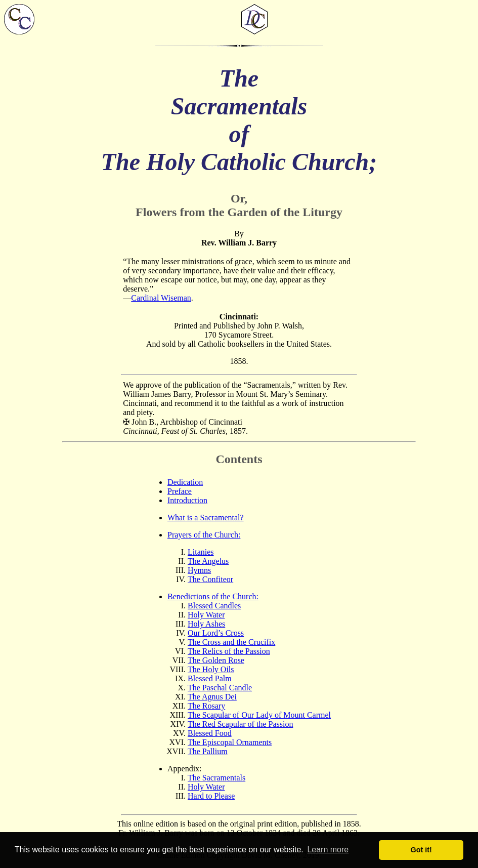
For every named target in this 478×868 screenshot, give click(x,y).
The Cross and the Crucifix (231, 642)
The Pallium (208, 751)
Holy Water (206, 615)
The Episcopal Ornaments (230, 742)
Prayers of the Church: (204, 535)
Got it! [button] (421, 850)
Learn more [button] (328, 850)
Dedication (185, 482)
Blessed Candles (214, 606)
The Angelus (208, 561)
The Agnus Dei (212, 697)
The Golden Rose (216, 660)
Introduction (187, 500)
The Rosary (206, 706)
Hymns (199, 570)
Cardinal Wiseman (161, 298)
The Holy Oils (211, 669)
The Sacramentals (216, 778)
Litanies (201, 552)
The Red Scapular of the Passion (240, 724)
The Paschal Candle (220, 688)
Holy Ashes (206, 624)
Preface (180, 491)
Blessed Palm (210, 678)
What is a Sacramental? (206, 518)
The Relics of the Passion (229, 651)
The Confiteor (210, 579)
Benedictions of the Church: (213, 596)
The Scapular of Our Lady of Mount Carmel (259, 715)
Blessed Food (210, 733)
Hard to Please (211, 796)
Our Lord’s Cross (216, 633)
